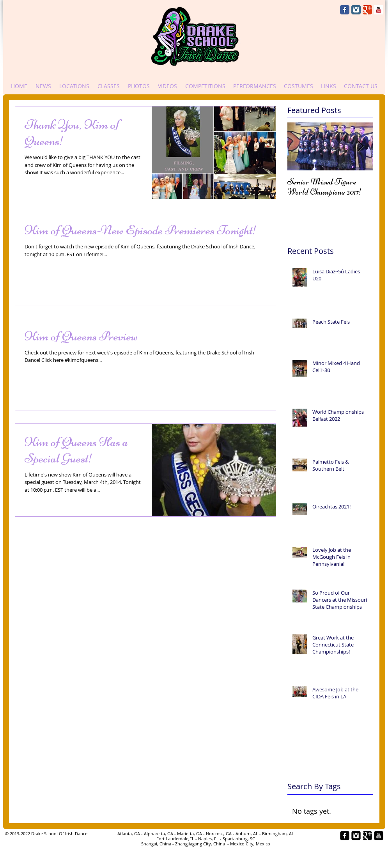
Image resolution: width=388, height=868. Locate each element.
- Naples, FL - (208, 839)
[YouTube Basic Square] (379, 10)
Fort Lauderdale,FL (175, 839)
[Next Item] (361, 146)
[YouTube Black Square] (379, 836)
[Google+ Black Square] (367, 836)
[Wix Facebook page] (345, 10)
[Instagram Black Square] (356, 836)
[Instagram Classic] (356, 10)
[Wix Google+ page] (367, 10)
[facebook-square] (345, 836)
